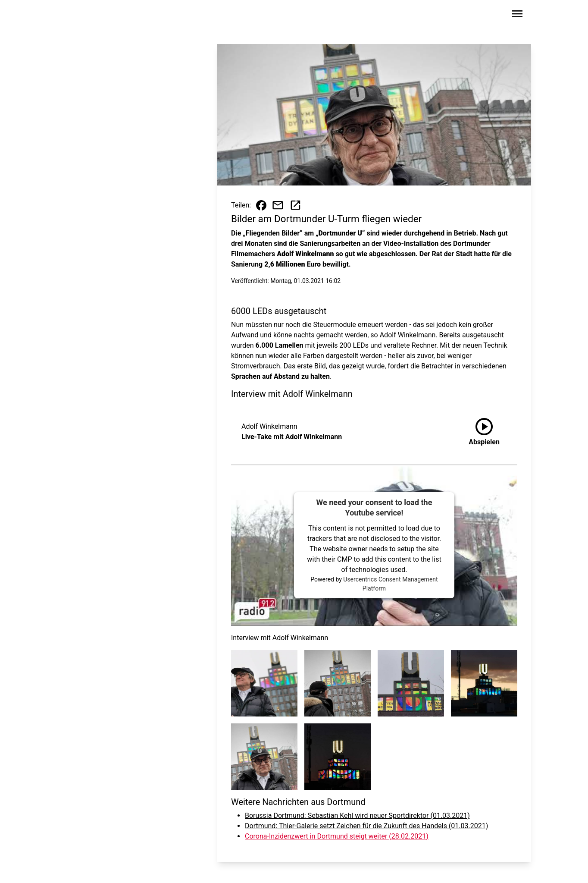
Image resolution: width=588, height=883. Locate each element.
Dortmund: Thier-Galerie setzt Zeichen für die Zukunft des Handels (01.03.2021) (366, 826)
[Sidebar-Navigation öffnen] (517, 15)
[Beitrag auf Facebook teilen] (261, 205)
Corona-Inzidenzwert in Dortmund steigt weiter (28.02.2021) (337, 836)
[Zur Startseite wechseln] (84, 16)
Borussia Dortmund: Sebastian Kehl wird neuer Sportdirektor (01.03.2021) (357, 815)
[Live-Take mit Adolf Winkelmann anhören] (484, 432)
